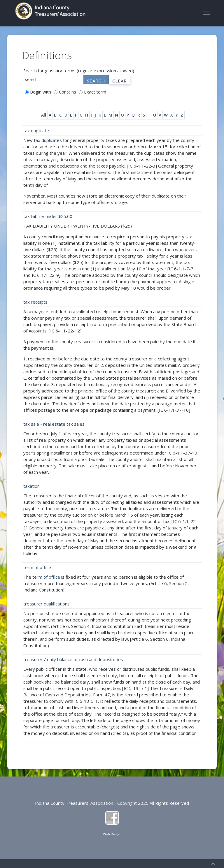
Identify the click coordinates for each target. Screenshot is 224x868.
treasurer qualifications (47, 604)
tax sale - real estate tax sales (54, 424)
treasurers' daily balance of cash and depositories (73, 659)
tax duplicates (48, 140)
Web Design (112, 834)
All (44, 115)
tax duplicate (36, 131)
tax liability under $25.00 (48, 216)
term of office (37, 567)
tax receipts (35, 302)
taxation (32, 486)
